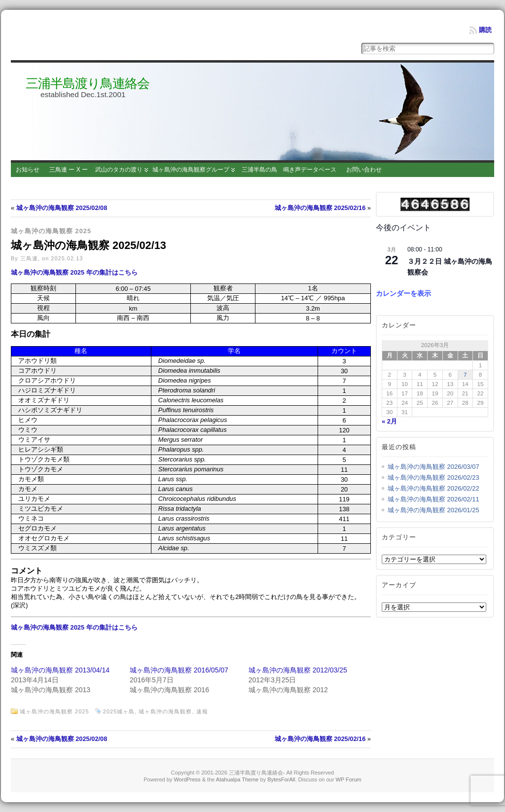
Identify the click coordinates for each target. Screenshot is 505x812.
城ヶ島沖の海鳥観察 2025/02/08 (62, 208)
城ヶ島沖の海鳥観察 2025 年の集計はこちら (74, 272)
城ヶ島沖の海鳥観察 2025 (51, 231)
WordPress (187, 779)
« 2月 (389, 421)
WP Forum (348, 779)
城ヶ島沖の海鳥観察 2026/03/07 (433, 467)
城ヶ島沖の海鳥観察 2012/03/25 (298, 670)
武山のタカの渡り (119, 170)
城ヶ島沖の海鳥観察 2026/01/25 (433, 510)
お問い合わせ (364, 170)
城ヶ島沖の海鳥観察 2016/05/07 (179, 670)
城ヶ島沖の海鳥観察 (165, 711)
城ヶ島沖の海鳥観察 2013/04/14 (60, 670)
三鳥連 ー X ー (69, 170)
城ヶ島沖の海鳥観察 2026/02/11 (433, 499)
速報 (202, 711)
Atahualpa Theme (237, 779)
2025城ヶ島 (119, 711)
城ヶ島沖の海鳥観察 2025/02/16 (320, 208)
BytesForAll (281, 779)
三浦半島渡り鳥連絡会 (88, 83)
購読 (485, 30)
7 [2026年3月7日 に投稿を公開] (465, 374)
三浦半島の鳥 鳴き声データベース (289, 170)
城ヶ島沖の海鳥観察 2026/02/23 (433, 477)
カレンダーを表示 (403, 293)
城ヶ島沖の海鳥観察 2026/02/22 (433, 488)
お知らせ (28, 170)
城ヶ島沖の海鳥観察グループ (191, 170)
